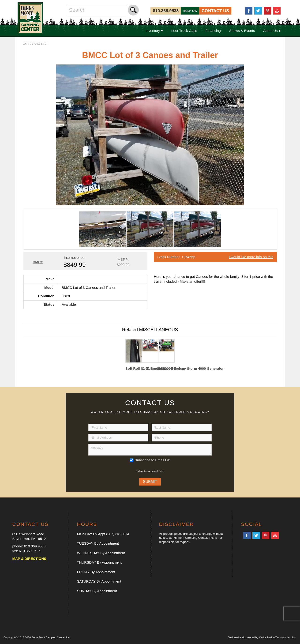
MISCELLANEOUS (35, 44)
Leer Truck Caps (184, 31)
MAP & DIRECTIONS (29, 559)
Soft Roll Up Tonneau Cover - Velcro (134, 368)
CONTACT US (215, 11)
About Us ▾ (272, 31)
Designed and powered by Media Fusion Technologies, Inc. (262, 637)
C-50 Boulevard (150, 368)
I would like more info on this (251, 257)
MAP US (190, 11)
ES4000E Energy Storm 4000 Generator (166, 368)
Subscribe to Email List (153, 460)
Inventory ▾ (154, 31)
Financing (213, 31)
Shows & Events (242, 31)
